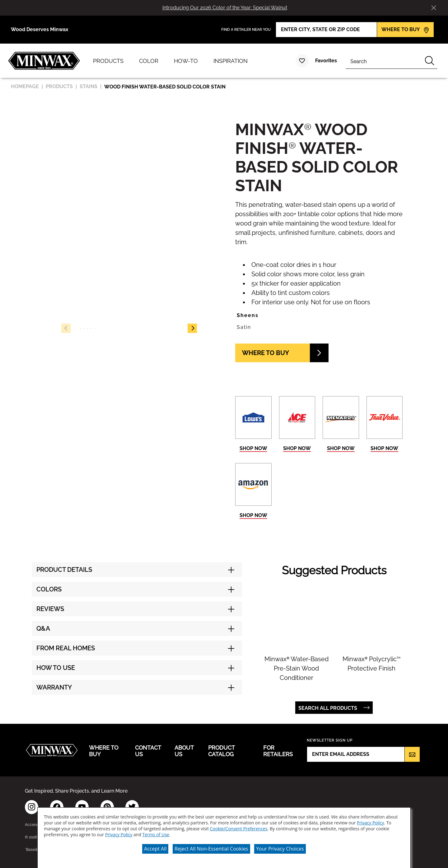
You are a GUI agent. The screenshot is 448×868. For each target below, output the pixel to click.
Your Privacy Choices (280, 847)
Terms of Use (156, 833)
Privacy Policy (370, 821)
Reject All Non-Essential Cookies (211, 847)
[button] (192, 328)
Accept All (155, 847)
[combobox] (384, 61)
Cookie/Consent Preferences (239, 827)
